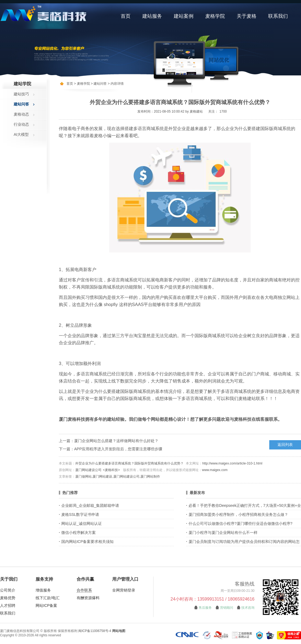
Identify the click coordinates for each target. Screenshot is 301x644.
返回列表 (285, 445)
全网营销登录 (124, 590)
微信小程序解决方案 (79, 533)
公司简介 (8, 590)
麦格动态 (21, 114)
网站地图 (119, 631)
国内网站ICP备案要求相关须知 (87, 542)
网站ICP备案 (46, 605)
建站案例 (184, 16)
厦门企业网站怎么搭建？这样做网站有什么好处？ (116, 441)
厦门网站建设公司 (88, 470)
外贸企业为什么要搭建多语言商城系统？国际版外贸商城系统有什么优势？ (129, 463)
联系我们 (278, 16)
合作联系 (84, 590)
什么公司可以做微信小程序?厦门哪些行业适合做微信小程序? (241, 524)
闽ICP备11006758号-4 (95, 631)
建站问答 (21, 104)
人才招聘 (8, 605)
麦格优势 (8, 598)
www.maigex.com (215, 470)
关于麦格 (247, 16)
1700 (223, 111)
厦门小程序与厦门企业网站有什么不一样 (223, 533)
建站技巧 (21, 94)
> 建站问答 (99, 84)
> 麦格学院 (82, 84)
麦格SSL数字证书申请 (80, 514)
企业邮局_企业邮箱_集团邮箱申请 (90, 505)
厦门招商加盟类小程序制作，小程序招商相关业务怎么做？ (238, 514)
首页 (126, 16)
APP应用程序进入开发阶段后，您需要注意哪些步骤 (118, 449)
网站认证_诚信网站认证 (82, 524)
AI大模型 (21, 134)
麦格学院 (215, 16)
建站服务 (152, 16)
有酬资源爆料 (88, 598)
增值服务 (43, 590)
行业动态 (21, 124)
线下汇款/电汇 (48, 598)
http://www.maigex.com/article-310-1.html (232, 463)
